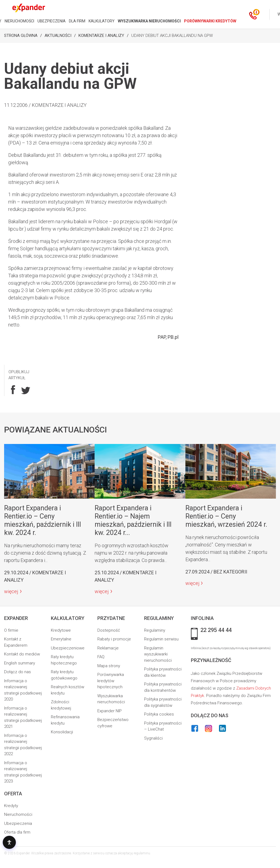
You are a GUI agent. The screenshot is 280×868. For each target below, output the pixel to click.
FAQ (101, 657)
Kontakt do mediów (22, 654)
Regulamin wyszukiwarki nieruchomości (158, 654)
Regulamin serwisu (161, 639)
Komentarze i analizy (101, 36)
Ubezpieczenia (18, 823)
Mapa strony (109, 666)
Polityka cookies (159, 714)
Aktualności (58, 36)
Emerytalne (61, 639)
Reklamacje (108, 648)
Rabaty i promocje (114, 639)
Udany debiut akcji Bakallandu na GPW (172, 36)
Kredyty (11, 806)
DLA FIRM (77, 21)
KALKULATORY (102, 21)
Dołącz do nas (17, 672)
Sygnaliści (153, 738)
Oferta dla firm (17, 832)
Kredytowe (61, 630)
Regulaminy (155, 630)
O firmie (11, 630)
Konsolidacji (62, 732)
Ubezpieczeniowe (68, 648)
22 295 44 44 (216, 630)
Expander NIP (110, 711)
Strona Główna (21, 36)
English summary (20, 663)
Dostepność (109, 630)
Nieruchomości (18, 814)
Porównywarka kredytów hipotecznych (111, 681)
